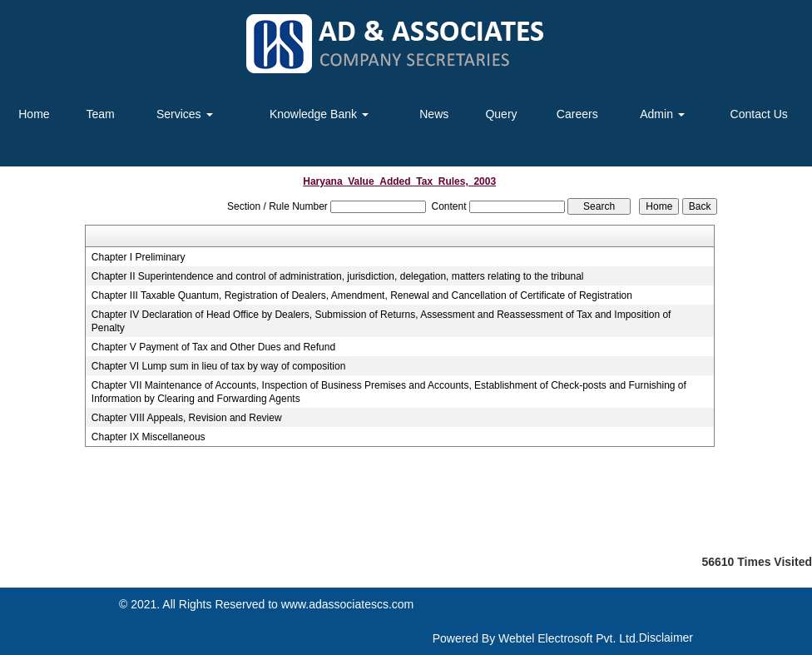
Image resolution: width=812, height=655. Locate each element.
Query (501, 114)
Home (34, 114)
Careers (577, 114)
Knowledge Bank (319, 114)
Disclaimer (666, 638)
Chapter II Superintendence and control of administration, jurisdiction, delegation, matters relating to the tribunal (338, 276)
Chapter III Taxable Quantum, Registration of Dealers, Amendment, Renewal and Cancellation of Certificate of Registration (362, 295)
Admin (662, 114)
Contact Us (759, 114)
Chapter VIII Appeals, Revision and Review (187, 418)
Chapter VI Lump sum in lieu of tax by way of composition (218, 366)
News (434, 114)
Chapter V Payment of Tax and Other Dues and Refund (213, 347)
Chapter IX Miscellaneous (149, 437)
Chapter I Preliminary (139, 257)
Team (100, 114)
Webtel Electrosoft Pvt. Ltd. (569, 638)
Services (185, 114)
